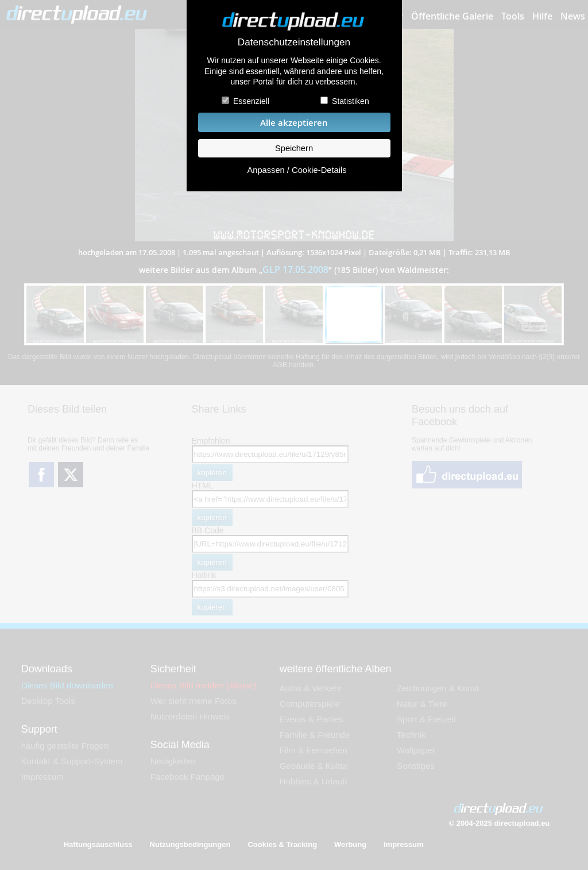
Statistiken (351, 101)
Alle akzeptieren (294, 123)
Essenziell (251, 101)
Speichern (294, 148)
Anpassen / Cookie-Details (297, 170)
